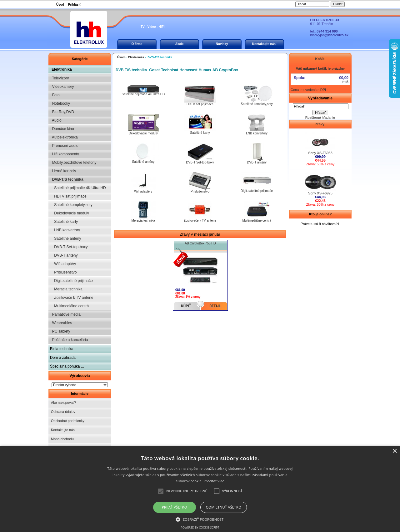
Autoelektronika (64, 137)
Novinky (222, 44)
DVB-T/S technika (67, 179)
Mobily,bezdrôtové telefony (73, 163)
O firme (137, 44)
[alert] (200, 489)
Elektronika (62, 69)
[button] (200, 519)
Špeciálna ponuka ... (67, 366)
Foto (55, 95)
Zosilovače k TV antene (72, 298)
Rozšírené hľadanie (320, 118)
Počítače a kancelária (69, 340)
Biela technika (62, 349)
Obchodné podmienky (68, 421)
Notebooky (60, 103)
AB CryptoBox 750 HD (200, 243)
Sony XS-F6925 (320, 192)
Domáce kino (62, 129)
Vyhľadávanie (320, 98)
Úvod (60, 5)
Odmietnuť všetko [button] (224, 507)
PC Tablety (60, 331)
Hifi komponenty (65, 154)
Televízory (59, 78)
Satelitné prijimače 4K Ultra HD (78, 188)
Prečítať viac (214, 481)
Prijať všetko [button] (175, 507)
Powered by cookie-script (200, 527)
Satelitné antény (65, 238)
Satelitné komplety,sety (71, 205)
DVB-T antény (64, 255)
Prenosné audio (64, 146)
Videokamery (62, 87)
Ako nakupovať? (63, 403)
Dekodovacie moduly (70, 213)
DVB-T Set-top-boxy (69, 247)
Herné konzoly (63, 171)
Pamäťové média (65, 314)
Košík (320, 59)
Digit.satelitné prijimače (71, 281)
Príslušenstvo (63, 272)
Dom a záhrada (63, 358)
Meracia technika (66, 289)
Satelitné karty (64, 222)
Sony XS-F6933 (320, 151)
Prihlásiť (75, 5)
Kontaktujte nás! (264, 44)
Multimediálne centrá (69, 306)
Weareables (61, 323)
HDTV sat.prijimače (68, 196)
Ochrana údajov (63, 412)
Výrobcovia (80, 376)
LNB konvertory (65, 230)
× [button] (395, 451)
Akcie (180, 44)
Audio (56, 120)
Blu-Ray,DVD (62, 112)
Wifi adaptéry (63, 264)
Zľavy (320, 124)
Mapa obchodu (62, 439)
